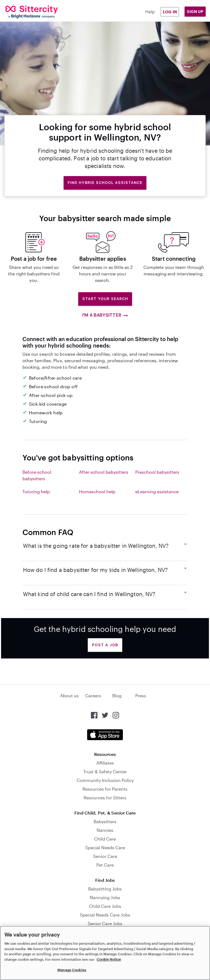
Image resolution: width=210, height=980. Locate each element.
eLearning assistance (157, 491)
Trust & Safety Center (105, 771)
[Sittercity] (23, 12)
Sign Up (195, 12)
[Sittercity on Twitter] (105, 715)
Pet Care (105, 865)
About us (69, 696)
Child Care (105, 839)
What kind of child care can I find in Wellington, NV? (105, 594)
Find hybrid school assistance (105, 183)
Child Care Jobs (105, 906)
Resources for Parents (105, 789)
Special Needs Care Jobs (105, 915)
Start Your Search (105, 299)
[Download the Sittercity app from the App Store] (105, 735)
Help (150, 12)
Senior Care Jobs (105, 923)
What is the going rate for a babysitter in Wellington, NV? (105, 545)
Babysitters (105, 821)
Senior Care (105, 856)
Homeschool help (97, 491)
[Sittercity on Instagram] (116, 715)
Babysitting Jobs (105, 889)
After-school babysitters (104, 472)
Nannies (105, 830)
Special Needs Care (105, 847)
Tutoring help (36, 491)
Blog (117, 696)
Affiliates (105, 763)
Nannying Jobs (105, 897)
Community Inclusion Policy (105, 780)
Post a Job (105, 645)
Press (141, 696)
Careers (93, 696)
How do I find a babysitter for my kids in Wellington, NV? (105, 569)
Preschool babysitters (157, 472)
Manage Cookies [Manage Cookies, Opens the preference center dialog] (72, 970)
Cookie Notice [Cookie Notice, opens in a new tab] (109, 959)
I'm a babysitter (105, 315)
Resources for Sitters (105, 798)
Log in (170, 12)
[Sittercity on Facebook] (94, 715)
